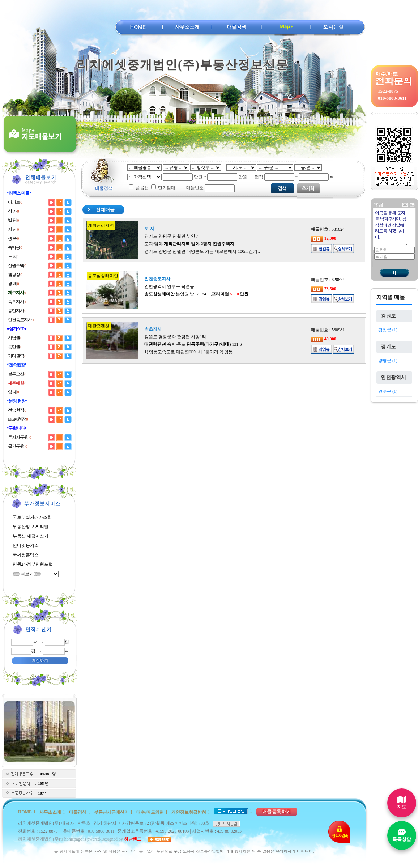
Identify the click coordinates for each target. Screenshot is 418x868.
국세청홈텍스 (26, 555)
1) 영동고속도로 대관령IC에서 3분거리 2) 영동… (191, 352)
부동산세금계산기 (111, 812)
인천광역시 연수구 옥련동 (169, 286)
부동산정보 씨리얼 (31, 527)
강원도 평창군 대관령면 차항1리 (175, 337)
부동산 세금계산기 (31, 536)
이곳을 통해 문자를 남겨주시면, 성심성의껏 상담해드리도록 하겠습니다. (392, 227)
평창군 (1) (388, 330)
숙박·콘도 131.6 (193, 344)
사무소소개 (50, 812)
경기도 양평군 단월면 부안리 (172, 236)
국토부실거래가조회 (32, 517)
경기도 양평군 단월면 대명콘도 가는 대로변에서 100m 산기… (203, 251)
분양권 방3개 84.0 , (196, 294)
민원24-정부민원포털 (33, 564)
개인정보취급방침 (189, 812)
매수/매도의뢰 (150, 812)
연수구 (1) (388, 391)
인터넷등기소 (26, 545)
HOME (25, 812)
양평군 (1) (388, 361)
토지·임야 (189, 244)
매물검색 (78, 812)
